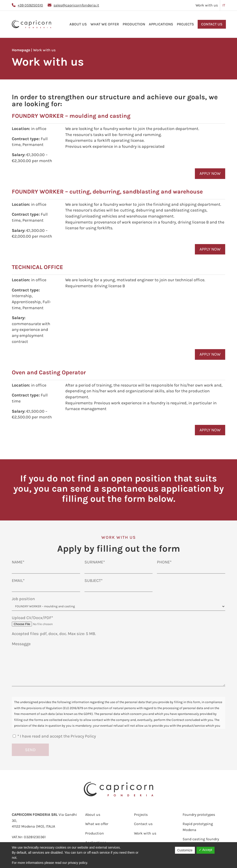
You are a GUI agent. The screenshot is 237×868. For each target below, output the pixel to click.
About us (78, 24)
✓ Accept (206, 850)
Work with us (207, 5)
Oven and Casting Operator (49, 372)
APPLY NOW (210, 173)
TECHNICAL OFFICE (37, 267)
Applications (161, 24)
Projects (185, 24)
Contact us (212, 24)
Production (134, 24)
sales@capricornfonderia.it (76, 5)
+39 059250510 (30, 5)
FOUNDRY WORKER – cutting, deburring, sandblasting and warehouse (107, 192)
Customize (185, 850)
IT (224, 5)
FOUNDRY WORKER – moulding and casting (71, 116)
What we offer (105, 24)
